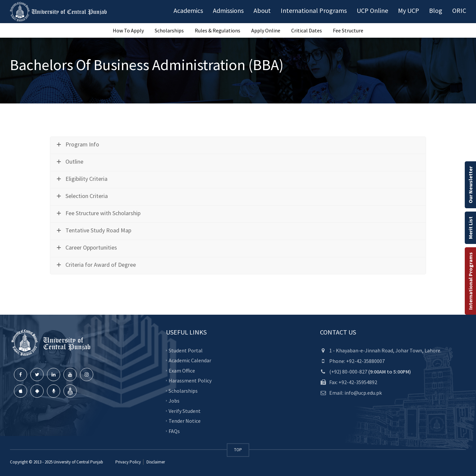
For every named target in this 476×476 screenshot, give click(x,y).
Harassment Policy (190, 380)
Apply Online (266, 30)
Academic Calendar (190, 360)
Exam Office (182, 370)
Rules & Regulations (218, 30)
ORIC (459, 10)
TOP (238, 450)
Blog (436, 10)
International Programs (470, 281)
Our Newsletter (470, 185)
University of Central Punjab (78, 462)
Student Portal (186, 350)
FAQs (174, 431)
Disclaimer (155, 462)
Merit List (470, 228)
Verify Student (185, 411)
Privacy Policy (128, 462)
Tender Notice (185, 421)
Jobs (174, 401)
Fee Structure (348, 30)
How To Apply (128, 30)
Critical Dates (307, 30)
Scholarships (169, 30)
